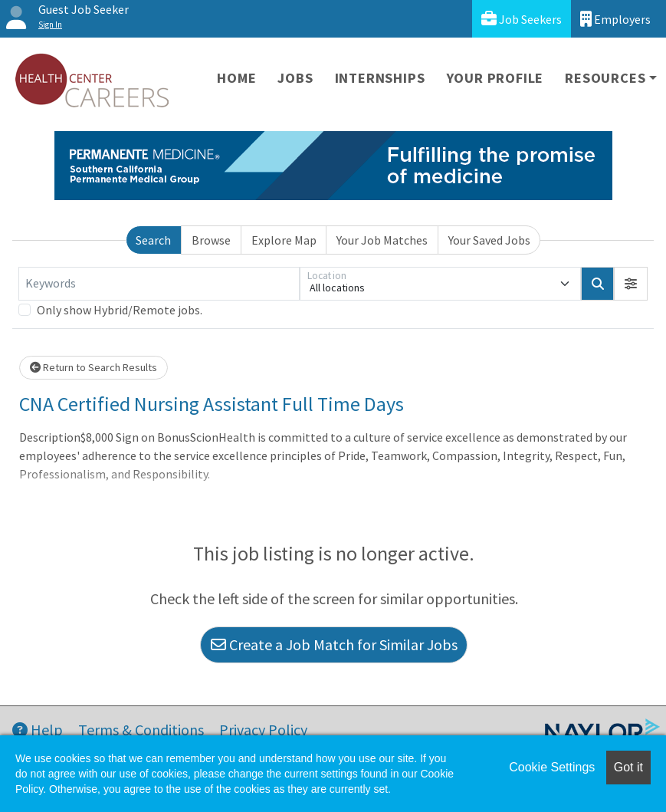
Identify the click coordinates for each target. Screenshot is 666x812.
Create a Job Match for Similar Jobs (334, 644)
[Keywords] (159, 284)
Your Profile (495, 78)
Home (236, 78)
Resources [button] (605, 78)
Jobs (295, 78)
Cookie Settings (552, 767)
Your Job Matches (382, 240)
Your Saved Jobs (489, 240)
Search (153, 240)
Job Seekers (522, 19)
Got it (628, 767)
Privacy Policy (263, 730)
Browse (211, 240)
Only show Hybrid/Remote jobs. (120, 310)
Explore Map (284, 240)
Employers (615, 19)
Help (38, 730)
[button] (631, 284)
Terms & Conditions (141, 730)
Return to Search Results (94, 367)
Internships (380, 78)
